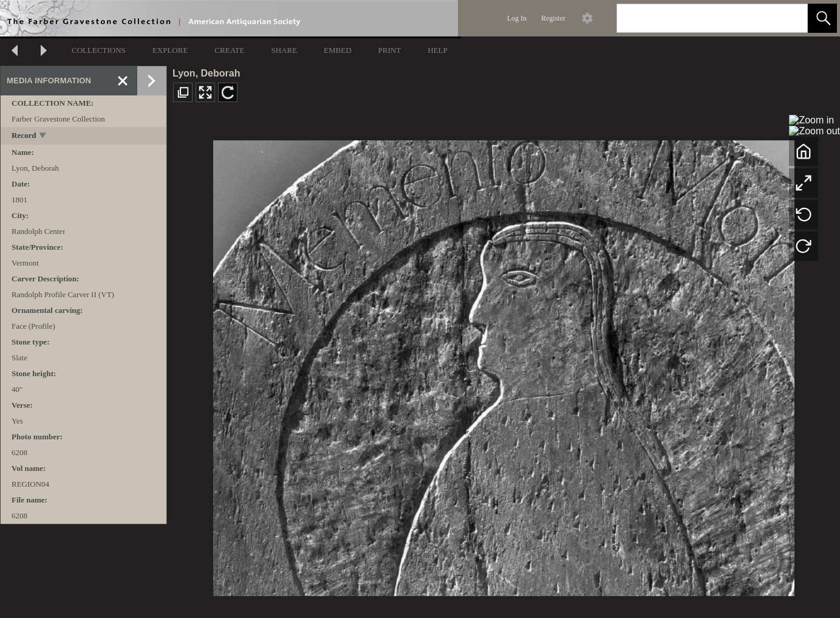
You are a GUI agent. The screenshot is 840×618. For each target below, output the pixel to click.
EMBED (338, 50)
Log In (517, 18)
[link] (789, 18)
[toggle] (43, 136)
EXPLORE (170, 50)
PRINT (390, 50)
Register (553, 18)
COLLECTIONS (99, 50)
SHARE (284, 50)
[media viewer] (504, 365)
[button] (822, 18)
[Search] (698, 18)
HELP (438, 50)
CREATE (229, 50)
